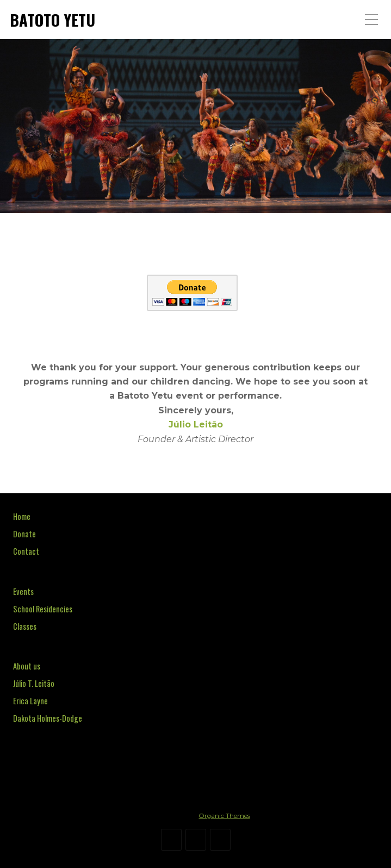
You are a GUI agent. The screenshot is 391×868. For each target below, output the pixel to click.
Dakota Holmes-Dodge (48, 718)
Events (23, 591)
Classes (25, 626)
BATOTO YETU (52, 20)
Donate (24, 534)
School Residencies (43, 609)
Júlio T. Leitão (34, 683)
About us (27, 666)
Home (22, 516)
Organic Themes (225, 816)
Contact (26, 551)
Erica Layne (30, 701)
